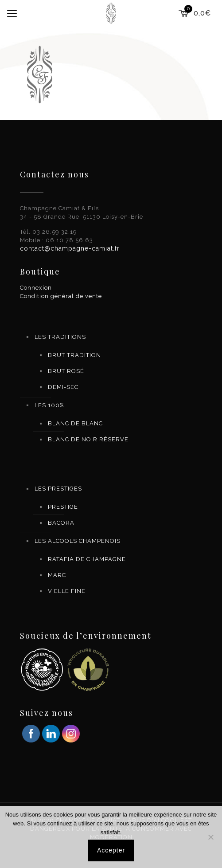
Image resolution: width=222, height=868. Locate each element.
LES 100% (49, 405)
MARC (57, 575)
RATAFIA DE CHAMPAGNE (87, 559)
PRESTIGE (63, 507)
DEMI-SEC (63, 387)
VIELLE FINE (67, 591)
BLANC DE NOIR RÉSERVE (88, 439)
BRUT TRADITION (74, 355)
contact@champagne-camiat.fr (70, 248)
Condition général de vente (61, 296)
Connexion (36, 288)
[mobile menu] (12, 13)
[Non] (211, 837)
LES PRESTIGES (58, 489)
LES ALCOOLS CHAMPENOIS (78, 541)
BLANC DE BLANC (75, 423)
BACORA (61, 523)
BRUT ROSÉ (66, 371)
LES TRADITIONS (60, 337)
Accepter (111, 850)
